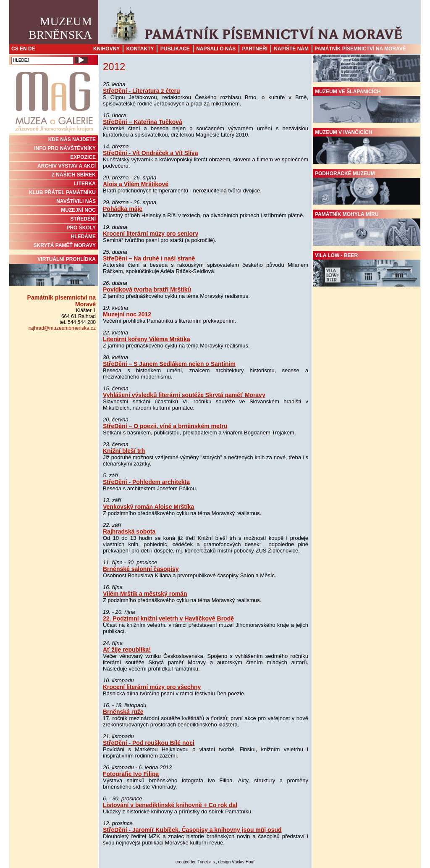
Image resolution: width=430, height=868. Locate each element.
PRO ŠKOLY (81, 228)
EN (23, 49)
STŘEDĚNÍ (83, 219)
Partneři (255, 49)
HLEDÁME (83, 237)
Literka (85, 184)
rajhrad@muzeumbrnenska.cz (62, 328)
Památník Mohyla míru (367, 229)
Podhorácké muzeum (367, 188)
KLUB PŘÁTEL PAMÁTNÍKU (62, 192)
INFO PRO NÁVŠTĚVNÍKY (65, 148)
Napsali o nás (216, 49)
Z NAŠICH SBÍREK (74, 175)
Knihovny (106, 49)
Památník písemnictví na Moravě (360, 49)
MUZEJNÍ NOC (78, 210)
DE (32, 49)
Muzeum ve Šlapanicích (367, 106)
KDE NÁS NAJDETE (72, 139)
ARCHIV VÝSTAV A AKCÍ (67, 166)
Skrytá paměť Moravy (65, 245)
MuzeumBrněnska (60, 28)
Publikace (175, 49)
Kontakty (140, 49)
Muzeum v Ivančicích (367, 147)
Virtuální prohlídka (54, 271)
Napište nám (291, 49)
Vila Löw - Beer (367, 270)
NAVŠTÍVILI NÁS (76, 201)
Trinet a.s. (207, 862)
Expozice (83, 157)
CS (15, 49)
